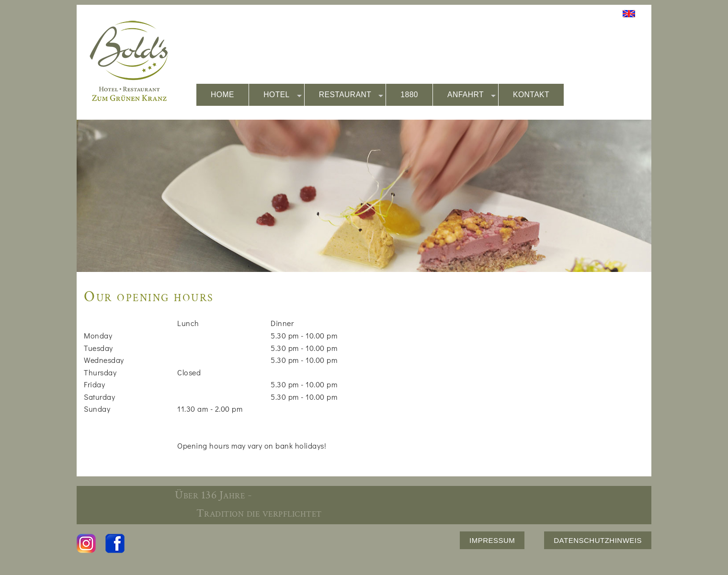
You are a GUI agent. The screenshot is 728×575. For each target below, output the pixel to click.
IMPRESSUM (492, 540)
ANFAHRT (472, 95)
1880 (409, 95)
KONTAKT (531, 95)
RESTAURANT (351, 95)
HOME (222, 95)
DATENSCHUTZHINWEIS (598, 540)
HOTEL (283, 95)
